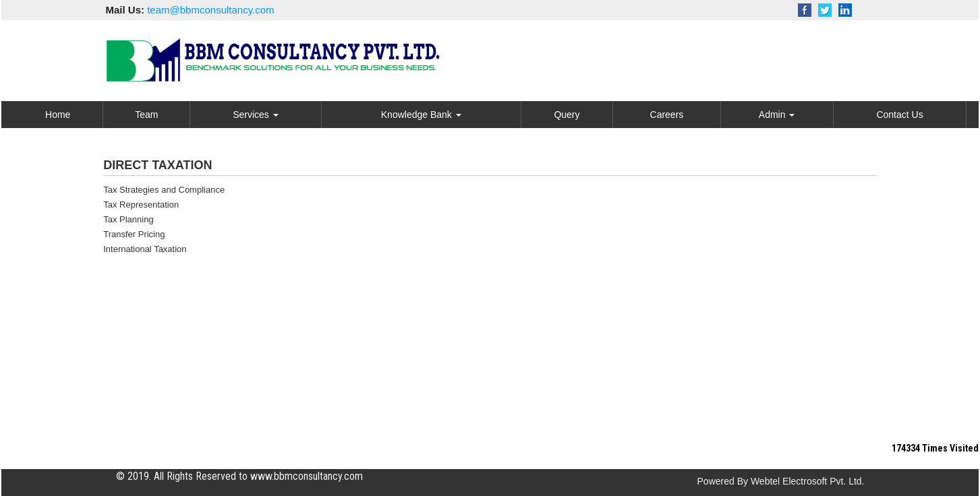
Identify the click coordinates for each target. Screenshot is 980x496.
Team (146, 115)
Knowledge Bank (421, 115)
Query (567, 115)
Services (256, 115)
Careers (667, 115)
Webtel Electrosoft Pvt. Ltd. (808, 481)
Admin (777, 115)
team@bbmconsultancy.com (210, 10)
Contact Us (899, 115)
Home (58, 115)
